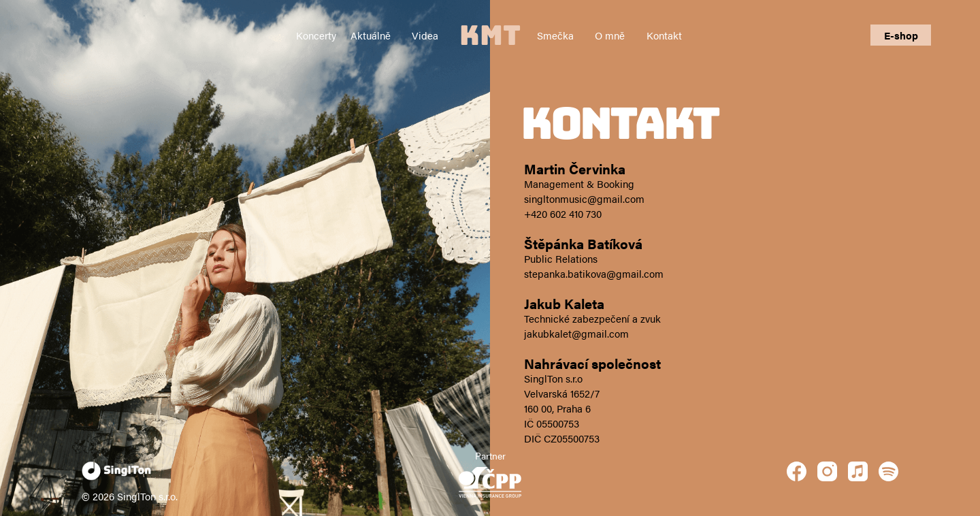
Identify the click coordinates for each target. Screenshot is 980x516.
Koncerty (316, 35)
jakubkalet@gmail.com (576, 333)
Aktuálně (371, 35)
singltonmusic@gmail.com (584, 198)
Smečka (555, 35)
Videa (425, 35)
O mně (610, 35)
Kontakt (664, 35)
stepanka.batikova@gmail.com (594, 273)
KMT (490, 35)
